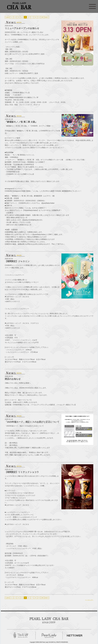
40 (42, 17)
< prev (7, 17)
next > (47, 17)
